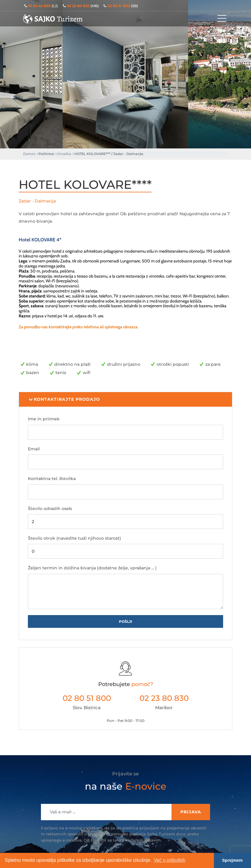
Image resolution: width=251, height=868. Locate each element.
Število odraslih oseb (50, 509)
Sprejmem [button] (233, 860)
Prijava (191, 812)
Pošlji (125, 621)
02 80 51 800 (87, 698)
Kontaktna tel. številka (52, 479)
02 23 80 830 (164, 698)
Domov (29, 154)
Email (34, 449)
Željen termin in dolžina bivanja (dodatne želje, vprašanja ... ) (92, 568)
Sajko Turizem (53, 19)
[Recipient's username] (106, 812)
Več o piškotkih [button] (170, 860)
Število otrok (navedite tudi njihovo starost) (74, 538)
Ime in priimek (44, 419)
